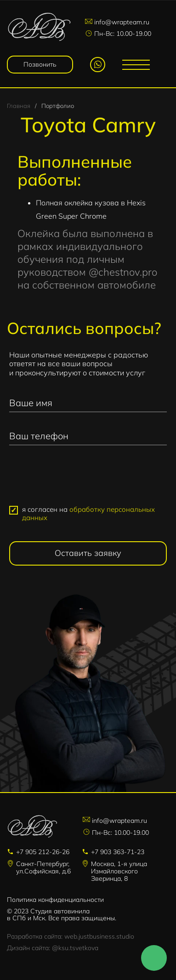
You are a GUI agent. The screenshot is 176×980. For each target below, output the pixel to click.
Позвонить (40, 64)
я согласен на (88, 513)
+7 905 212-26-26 (43, 852)
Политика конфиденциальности (55, 900)
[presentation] (88, 479)
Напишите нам (154, 958)
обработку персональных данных (88, 513)
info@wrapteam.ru (122, 22)
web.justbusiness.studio (99, 936)
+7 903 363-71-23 (118, 852)
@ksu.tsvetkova (75, 948)
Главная (19, 106)
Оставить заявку (88, 553)
